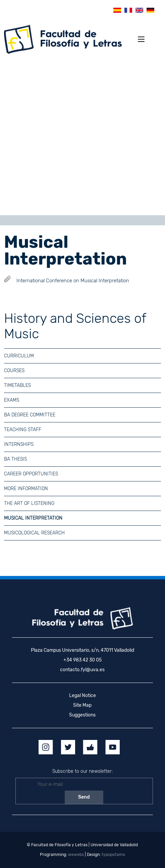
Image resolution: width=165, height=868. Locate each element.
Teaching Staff (23, 430)
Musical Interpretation (33, 518)
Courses (14, 371)
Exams (12, 400)
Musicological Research (34, 533)
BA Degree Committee (30, 415)
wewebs (76, 855)
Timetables (17, 385)
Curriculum (19, 356)
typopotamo (113, 855)
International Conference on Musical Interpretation (73, 281)
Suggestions (82, 715)
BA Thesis (15, 459)
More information (26, 489)
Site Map (82, 705)
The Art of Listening (29, 503)
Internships (19, 444)
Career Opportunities (31, 474)
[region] (82, 137)
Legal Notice (82, 696)
